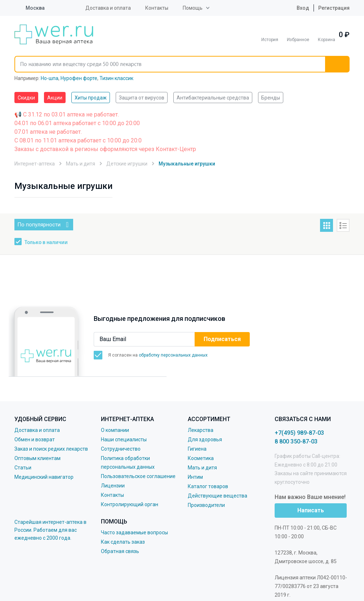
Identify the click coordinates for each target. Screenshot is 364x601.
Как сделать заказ (123, 542)
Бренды (271, 98)
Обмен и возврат (35, 439)
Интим (195, 477)
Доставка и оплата (108, 8)
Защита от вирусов (142, 98)
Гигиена (197, 449)
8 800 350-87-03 (296, 441)
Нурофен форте (79, 78)
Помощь (193, 8)
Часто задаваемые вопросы (134, 532)
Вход (297, 8)
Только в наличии (46, 243)
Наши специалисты (124, 439)
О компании (115, 430)
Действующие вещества (217, 496)
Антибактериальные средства (213, 98)
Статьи (23, 468)
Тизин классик (116, 78)
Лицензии (113, 486)
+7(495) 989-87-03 (299, 433)
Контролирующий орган (130, 504)
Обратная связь (120, 551)
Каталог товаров (208, 486)
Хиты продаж (91, 98)
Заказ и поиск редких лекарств (51, 449)
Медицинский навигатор (44, 477)
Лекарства (201, 430)
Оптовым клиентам (37, 458)
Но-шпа (50, 78)
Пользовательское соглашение (138, 476)
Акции (55, 98)
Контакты (157, 8)
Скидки (26, 98)
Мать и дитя (202, 468)
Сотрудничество (121, 449)
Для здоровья (205, 439)
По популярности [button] (39, 225)
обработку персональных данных (173, 355)
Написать (311, 510)
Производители (206, 505)
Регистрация (334, 8)
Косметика (201, 458)
